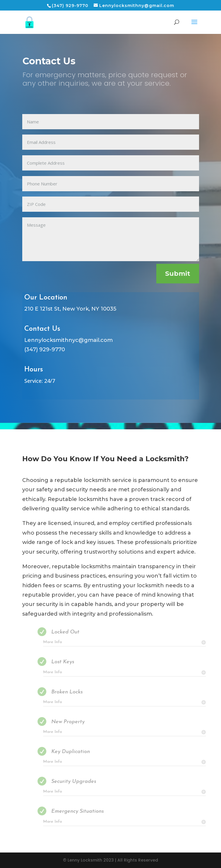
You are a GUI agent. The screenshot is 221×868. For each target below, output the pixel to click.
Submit (178, 274)
